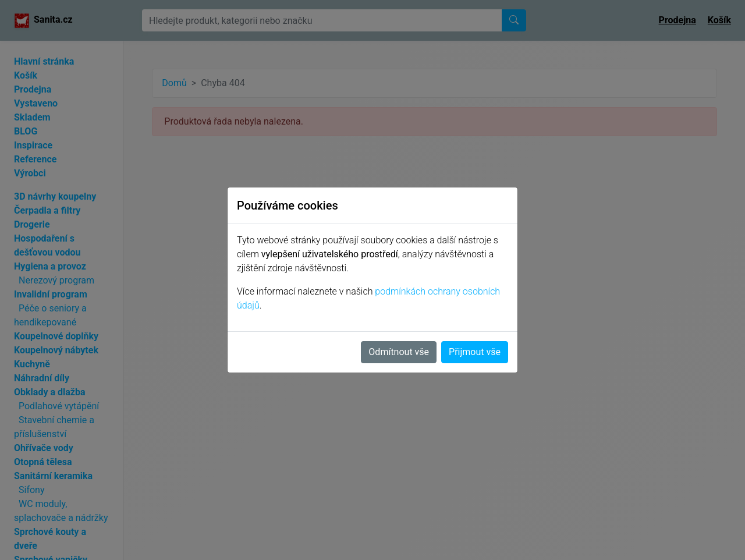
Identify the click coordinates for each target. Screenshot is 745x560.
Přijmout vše (475, 352)
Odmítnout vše (399, 352)
